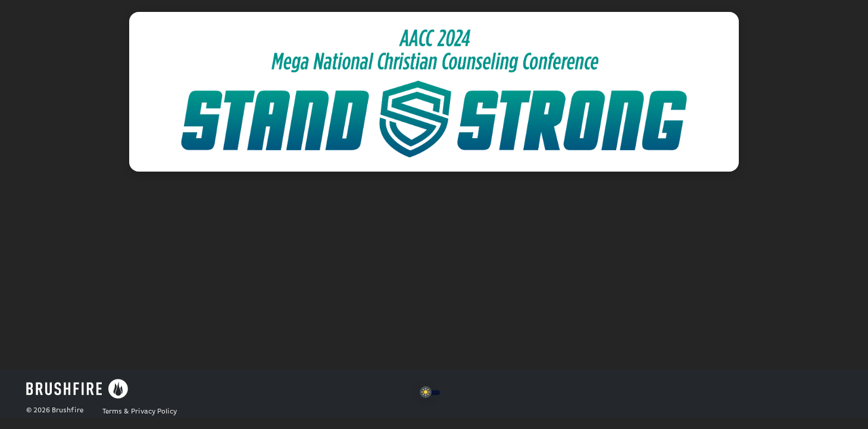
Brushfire (68, 411)
